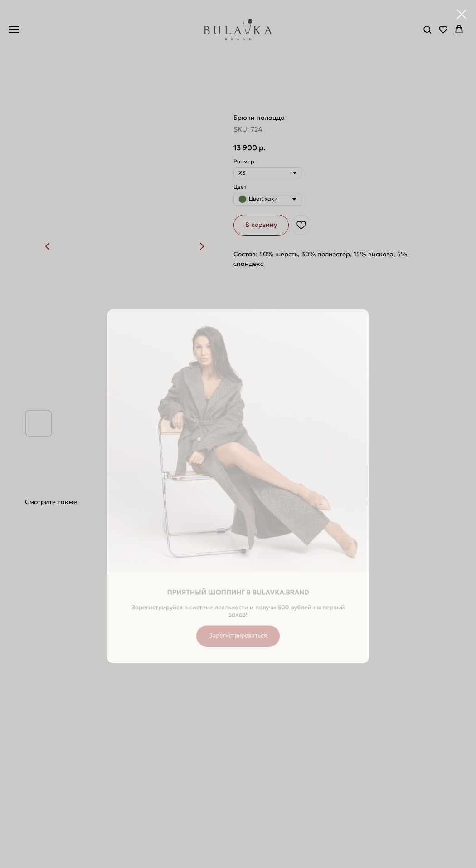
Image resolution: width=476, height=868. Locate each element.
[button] (427, 29)
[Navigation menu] (14, 29)
